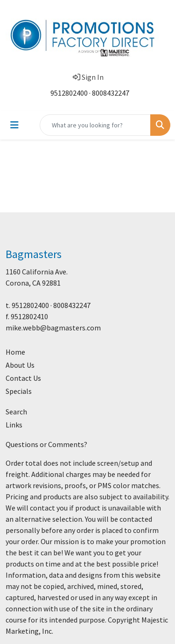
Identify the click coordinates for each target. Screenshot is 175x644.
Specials (19, 391)
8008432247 (111, 93)
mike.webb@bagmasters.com (53, 328)
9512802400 (69, 93)
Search (16, 412)
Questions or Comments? (46, 444)
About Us (20, 365)
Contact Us (23, 378)
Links (14, 425)
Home (15, 352)
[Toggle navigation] (14, 125)
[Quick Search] (95, 125)
